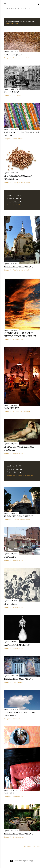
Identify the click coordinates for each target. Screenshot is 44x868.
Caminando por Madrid (18, 8)
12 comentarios (18, 837)
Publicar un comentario (21, 58)
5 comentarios (18, 339)
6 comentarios (18, 453)
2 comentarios (18, 648)
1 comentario (17, 95)
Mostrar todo (12, 23)
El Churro (11, 604)
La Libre (9, 793)
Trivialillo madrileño (19, 679)
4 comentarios (18, 139)
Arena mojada (13, 55)
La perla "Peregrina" (17, 645)
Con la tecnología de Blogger (22, 861)
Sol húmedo (11, 92)
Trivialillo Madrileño (19, 267)
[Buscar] (39, 4)
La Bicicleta (11, 408)
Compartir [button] (7, 58)
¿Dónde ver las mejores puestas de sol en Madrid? (20, 335)
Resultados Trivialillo (15, 200)
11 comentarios (18, 682)
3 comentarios (18, 607)
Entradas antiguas (32, 846)
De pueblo (10, 557)
